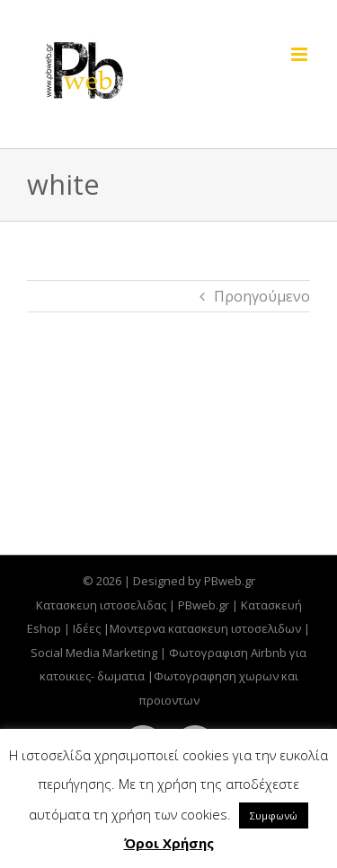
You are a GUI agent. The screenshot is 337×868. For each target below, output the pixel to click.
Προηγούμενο (262, 296)
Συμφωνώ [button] (274, 815)
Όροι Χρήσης (169, 843)
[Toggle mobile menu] (301, 54)
